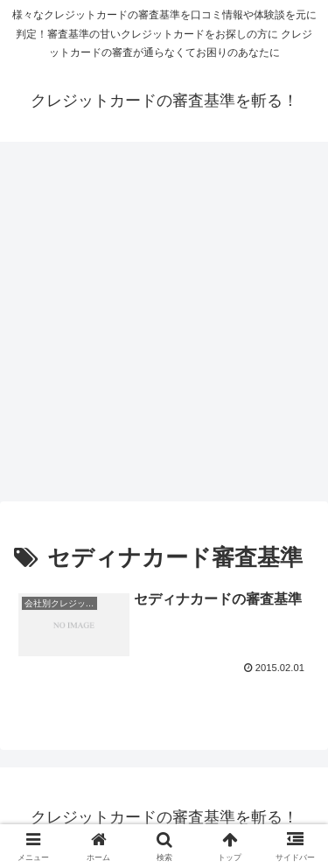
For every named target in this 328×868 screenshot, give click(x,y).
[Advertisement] (164, 327)
